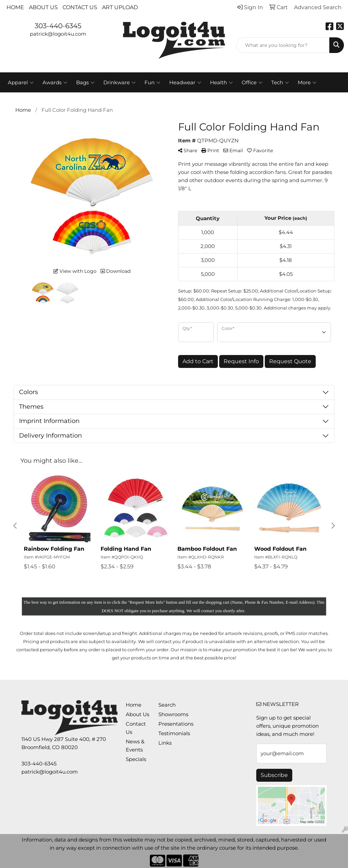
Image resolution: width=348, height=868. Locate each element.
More (307, 83)
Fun (152, 83)
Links (165, 743)
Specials (136, 759)
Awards (55, 83)
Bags (85, 83)
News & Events (135, 746)
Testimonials (171, 733)
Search (167, 705)
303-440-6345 (58, 26)
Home (15, 7)
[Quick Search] (283, 45)
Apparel (21, 83)
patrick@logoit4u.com (58, 34)
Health (221, 83)
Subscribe (274, 775)
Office (252, 83)
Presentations (171, 724)
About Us (43, 7)
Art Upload (120, 7)
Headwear (185, 83)
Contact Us (80, 7)
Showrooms (171, 714)
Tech (280, 83)
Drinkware (119, 83)
